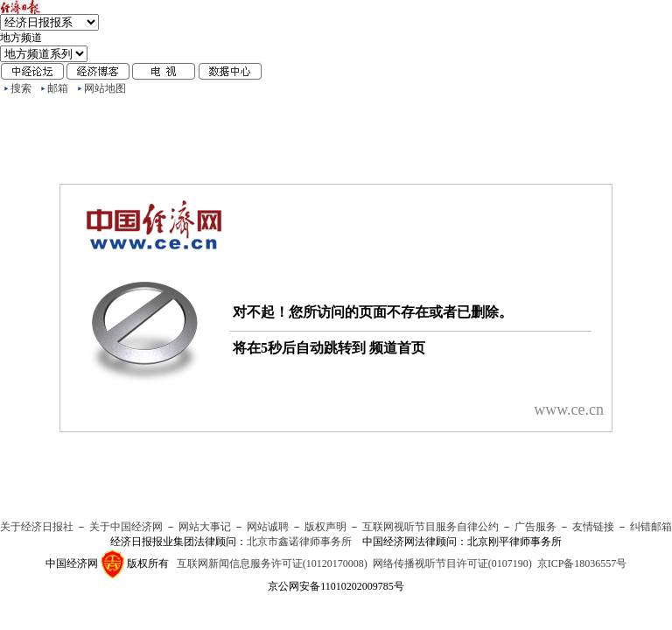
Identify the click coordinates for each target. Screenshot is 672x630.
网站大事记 (205, 527)
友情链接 (593, 527)
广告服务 (535, 527)
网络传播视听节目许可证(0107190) (452, 563)
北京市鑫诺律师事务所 (299, 542)
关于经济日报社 (37, 527)
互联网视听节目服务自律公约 (430, 527)
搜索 (21, 88)
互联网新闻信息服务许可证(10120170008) (272, 563)
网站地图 (105, 88)
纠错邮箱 (651, 527)
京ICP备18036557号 (582, 563)
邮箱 (58, 88)
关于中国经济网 (126, 527)
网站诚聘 (268, 527)
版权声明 (325, 527)
